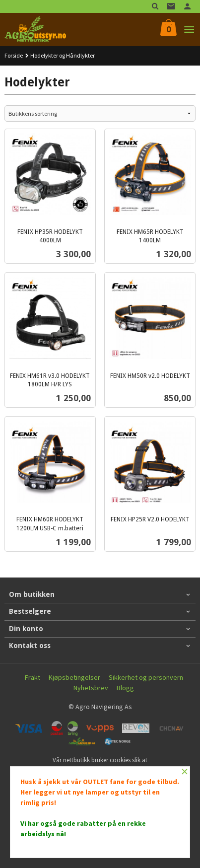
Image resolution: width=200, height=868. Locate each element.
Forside (14, 55)
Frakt (33, 677)
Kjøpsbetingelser (74, 677)
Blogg (125, 688)
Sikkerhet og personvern (146, 677)
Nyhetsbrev (91, 688)
